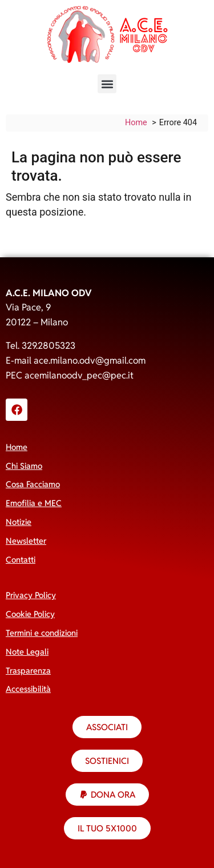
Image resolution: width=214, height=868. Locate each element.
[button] (107, 84)
